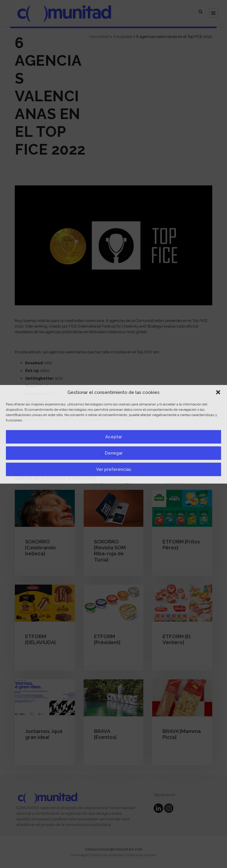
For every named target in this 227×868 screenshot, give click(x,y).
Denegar (114, 453)
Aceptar (114, 437)
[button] (218, 392)
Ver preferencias (114, 469)
